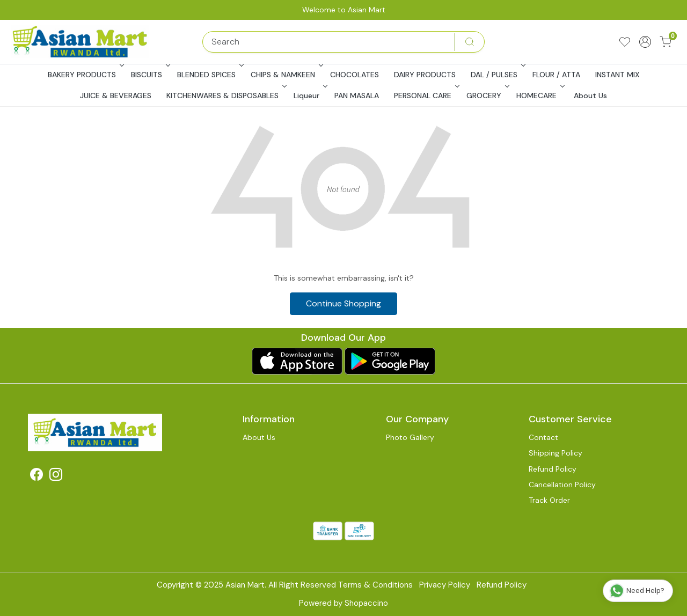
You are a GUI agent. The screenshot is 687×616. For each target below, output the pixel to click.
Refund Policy (553, 469)
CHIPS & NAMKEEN (286, 75)
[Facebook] (36, 476)
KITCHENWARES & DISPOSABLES (225, 96)
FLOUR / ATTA (556, 75)
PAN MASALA (357, 96)
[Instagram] (56, 476)
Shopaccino (366, 603)
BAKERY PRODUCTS (85, 75)
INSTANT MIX (617, 75)
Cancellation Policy (562, 485)
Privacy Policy (445, 585)
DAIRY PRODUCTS (425, 75)
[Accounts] (645, 42)
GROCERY (487, 96)
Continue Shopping (343, 303)
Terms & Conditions (375, 585)
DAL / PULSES (497, 75)
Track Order (549, 500)
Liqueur (309, 96)
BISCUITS (149, 75)
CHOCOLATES (355, 75)
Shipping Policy (556, 453)
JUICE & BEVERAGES (116, 96)
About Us (590, 96)
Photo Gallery (410, 437)
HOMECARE (539, 96)
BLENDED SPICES (209, 75)
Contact (543, 437)
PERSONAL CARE (426, 96)
